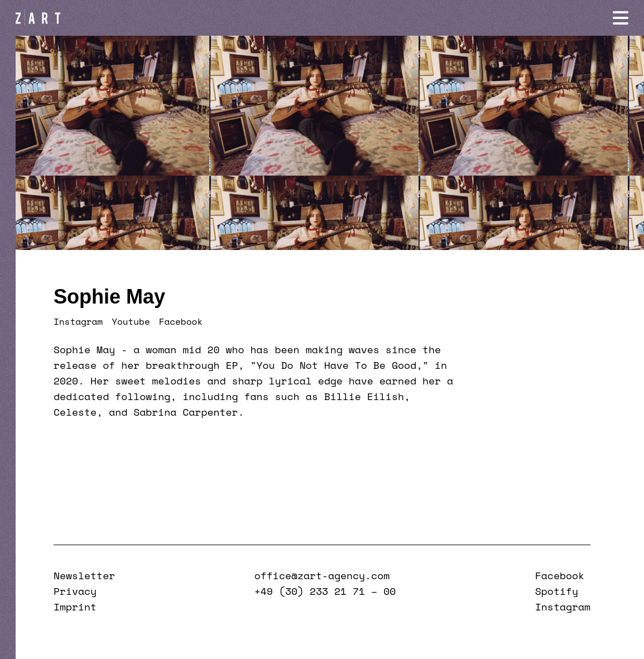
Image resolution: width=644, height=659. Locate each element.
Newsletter (84, 575)
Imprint (75, 607)
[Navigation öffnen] (621, 18)
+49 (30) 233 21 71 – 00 (325, 591)
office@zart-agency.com (322, 575)
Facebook (181, 321)
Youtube (131, 321)
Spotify (557, 591)
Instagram (78, 321)
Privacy (75, 591)
